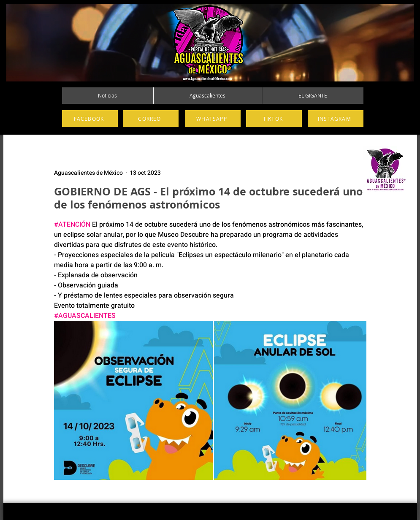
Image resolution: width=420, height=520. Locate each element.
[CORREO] (151, 119)
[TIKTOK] (274, 119)
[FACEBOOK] (90, 119)
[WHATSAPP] (213, 119)
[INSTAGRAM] (336, 119)
